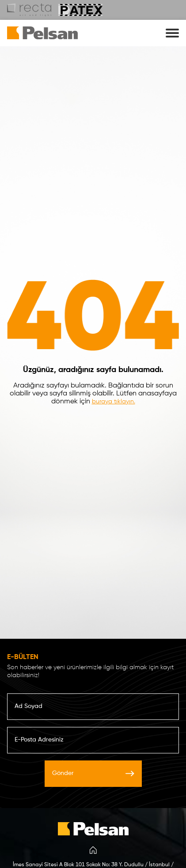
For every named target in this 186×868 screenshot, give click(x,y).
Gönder (93, 773)
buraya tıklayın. (114, 402)
